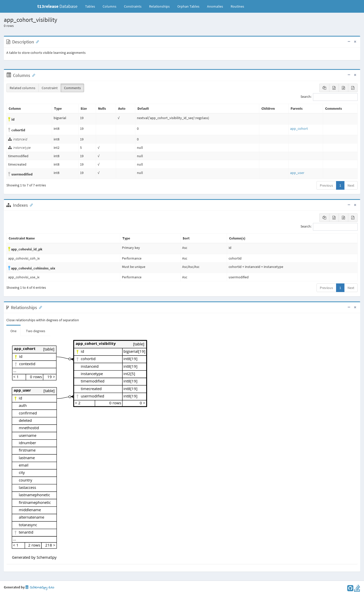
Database (57, 6)
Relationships (159, 6)
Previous (326, 185)
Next (351, 185)
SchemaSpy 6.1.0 (40, 588)
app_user (297, 173)
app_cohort (299, 129)
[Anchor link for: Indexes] (30, 205)
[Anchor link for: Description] (36, 41)
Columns (109, 6)
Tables (92, 6)
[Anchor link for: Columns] (33, 75)
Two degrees (36, 331)
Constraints (133, 6)
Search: (329, 97)
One (13, 331)
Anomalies (215, 6)
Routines (237, 6)
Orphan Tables (188, 6)
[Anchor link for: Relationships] (39, 307)
